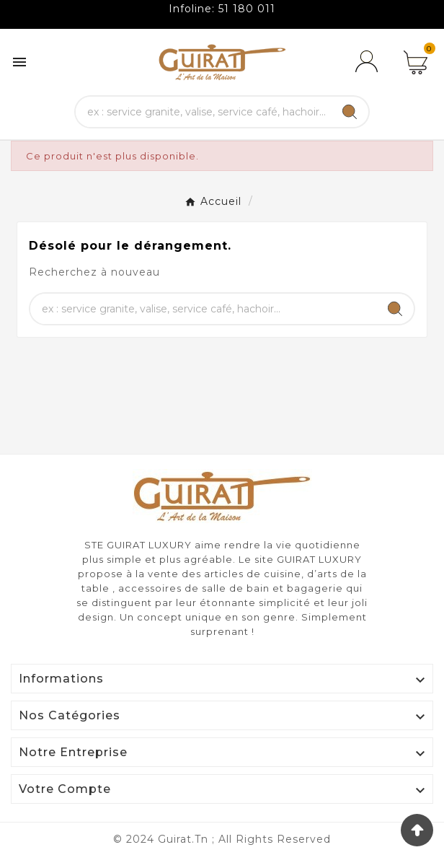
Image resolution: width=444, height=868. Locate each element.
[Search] (350, 112)
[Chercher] (203, 112)
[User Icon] (369, 62)
